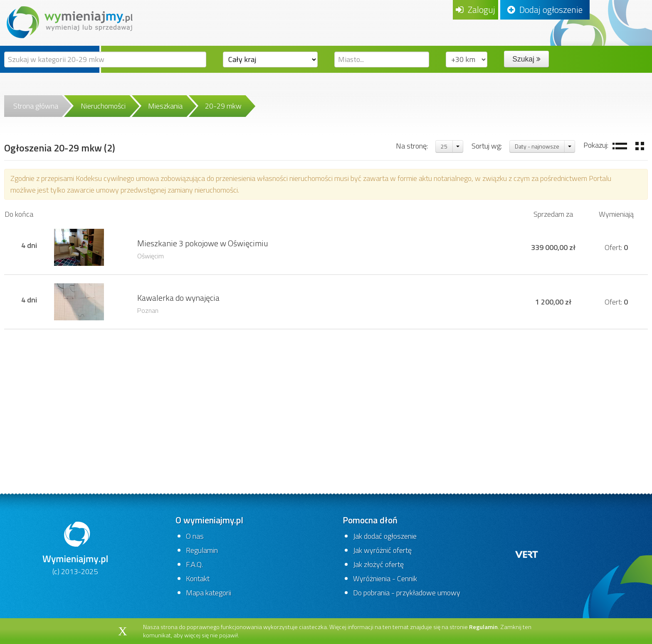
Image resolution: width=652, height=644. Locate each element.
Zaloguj (475, 10)
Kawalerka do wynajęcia (178, 298)
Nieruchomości (103, 106)
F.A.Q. (194, 564)
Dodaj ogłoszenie (545, 10)
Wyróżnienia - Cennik (385, 578)
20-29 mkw (223, 106)
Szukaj (526, 59)
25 (444, 146)
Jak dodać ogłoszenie (385, 536)
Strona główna (36, 106)
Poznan (148, 310)
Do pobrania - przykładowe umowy (407, 593)
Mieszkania (165, 106)
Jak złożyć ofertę (378, 564)
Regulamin (202, 550)
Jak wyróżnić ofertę (382, 550)
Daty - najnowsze (537, 146)
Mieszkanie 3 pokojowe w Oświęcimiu (203, 243)
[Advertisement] (326, 396)
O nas (195, 536)
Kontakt (198, 578)
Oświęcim (151, 256)
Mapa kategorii (209, 593)
